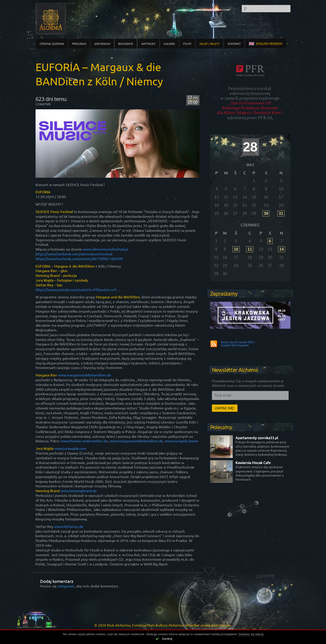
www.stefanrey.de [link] (69, 526)
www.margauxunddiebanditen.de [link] (85, 375)
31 (281, 213)
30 (266, 213)
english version (266, 43)
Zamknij (167, 639)
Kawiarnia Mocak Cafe (253, 462)
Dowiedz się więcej (251, 634)
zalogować (66, 586)
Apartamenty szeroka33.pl (257, 438)
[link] (74, 254)
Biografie (126, 44)
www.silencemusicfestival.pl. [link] (106, 249)
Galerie (169, 44)
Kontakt (234, 44)
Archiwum (102, 44)
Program (79, 44)
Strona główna (52, 44)
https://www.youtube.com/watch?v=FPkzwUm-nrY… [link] (78, 290)
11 (250, 249)
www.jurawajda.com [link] (70, 448)
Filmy (187, 44)
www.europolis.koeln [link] (181, 441)
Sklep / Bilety (210, 44)
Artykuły (148, 44)
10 (236, 249)
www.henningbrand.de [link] (79, 491)
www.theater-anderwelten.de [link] (84, 441)
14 (282, 249)
